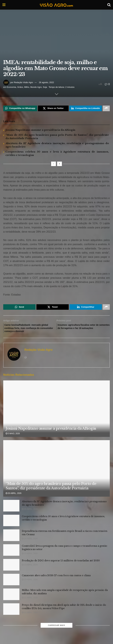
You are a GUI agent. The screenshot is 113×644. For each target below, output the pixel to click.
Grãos (20, 87)
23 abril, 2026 (30, 557)
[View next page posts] (59, 164)
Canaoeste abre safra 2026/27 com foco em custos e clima (56, 578)
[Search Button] (109, 5)
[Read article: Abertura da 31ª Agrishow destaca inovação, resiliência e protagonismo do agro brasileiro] (11, 509)
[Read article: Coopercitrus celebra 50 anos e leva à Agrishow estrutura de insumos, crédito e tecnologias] (11, 524)
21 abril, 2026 (30, 601)
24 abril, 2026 (30, 527)
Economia (11, 87)
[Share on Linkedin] (86, 109)
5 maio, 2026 (13, 437)
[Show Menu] (4, 5)
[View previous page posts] (54, 164)
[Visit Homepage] (56, 5)
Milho (27, 87)
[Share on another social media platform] (106, 109)
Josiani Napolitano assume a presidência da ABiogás (40, 130)
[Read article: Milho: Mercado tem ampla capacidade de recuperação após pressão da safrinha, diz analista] (11, 598)
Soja (45, 87)
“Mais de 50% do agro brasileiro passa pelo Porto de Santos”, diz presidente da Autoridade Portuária (51, 489)
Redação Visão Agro (23, 82)
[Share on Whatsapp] (20, 109)
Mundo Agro (36, 87)
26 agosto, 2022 (46, 82)
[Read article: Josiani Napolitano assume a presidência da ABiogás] (56, 422)
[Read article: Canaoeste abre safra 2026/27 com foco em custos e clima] (11, 583)
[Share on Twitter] (53, 109)
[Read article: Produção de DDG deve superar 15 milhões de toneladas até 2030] (11, 568)
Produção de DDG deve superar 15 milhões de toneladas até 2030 (61, 564)
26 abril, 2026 (13, 496)
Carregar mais (56, 629)
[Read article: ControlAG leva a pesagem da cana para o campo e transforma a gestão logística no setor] (11, 553)
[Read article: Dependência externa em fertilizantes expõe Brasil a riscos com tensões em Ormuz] (11, 538)
